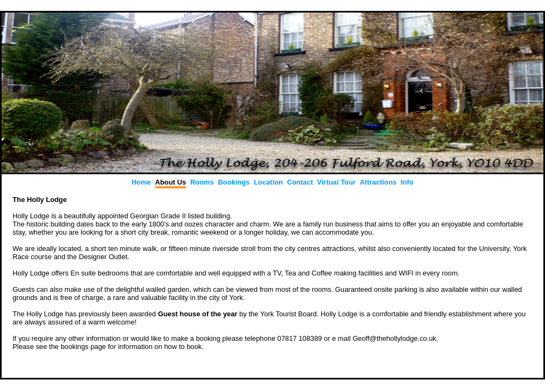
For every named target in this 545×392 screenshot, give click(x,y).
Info (407, 182)
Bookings (234, 182)
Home (141, 182)
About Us (171, 182)
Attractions (378, 182)
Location (268, 182)
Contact (300, 182)
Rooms (202, 182)
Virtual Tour (337, 182)
